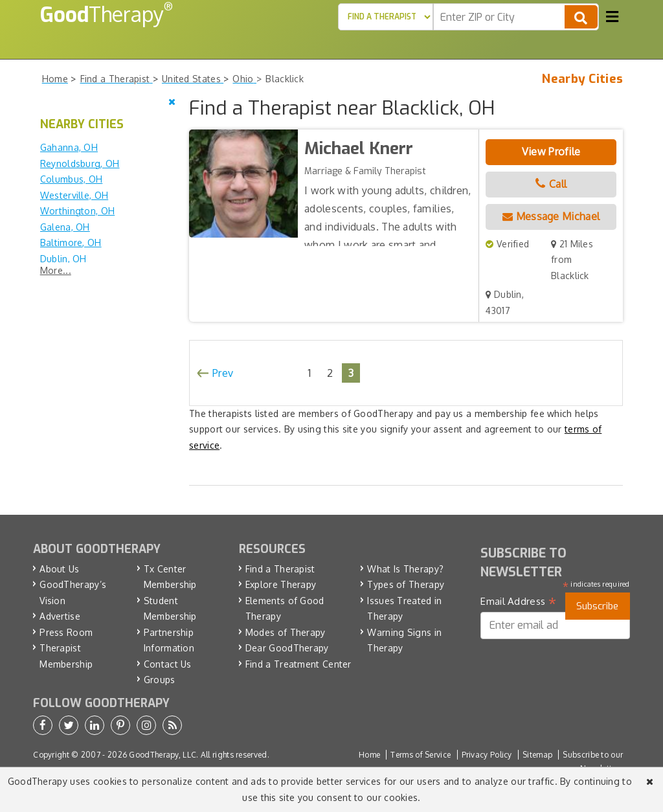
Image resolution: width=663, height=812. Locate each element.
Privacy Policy (487, 755)
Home (369, 755)
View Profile (551, 152)
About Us (59, 569)
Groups (160, 680)
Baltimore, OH (71, 242)
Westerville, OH (74, 195)
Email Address (518, 602)
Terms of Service (421, 755)
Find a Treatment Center (298, 664)
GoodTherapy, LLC (163, 755)
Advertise (60, 616)
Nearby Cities (582, 79)
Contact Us (168, 664)
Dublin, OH (63, 259)
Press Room (66, 632)
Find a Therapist (280, 569)
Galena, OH (65, 227)
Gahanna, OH (69, 147)
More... (56, 270)
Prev (223, 373)
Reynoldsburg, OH (80, 164)
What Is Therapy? (405, 569)
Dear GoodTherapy (287, 648)
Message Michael (551, 216)
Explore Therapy (281, 584)
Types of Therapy (406, 584)
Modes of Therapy (286, 632)
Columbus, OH (72, 179)
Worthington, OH (78, 211)
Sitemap (537, 755)
